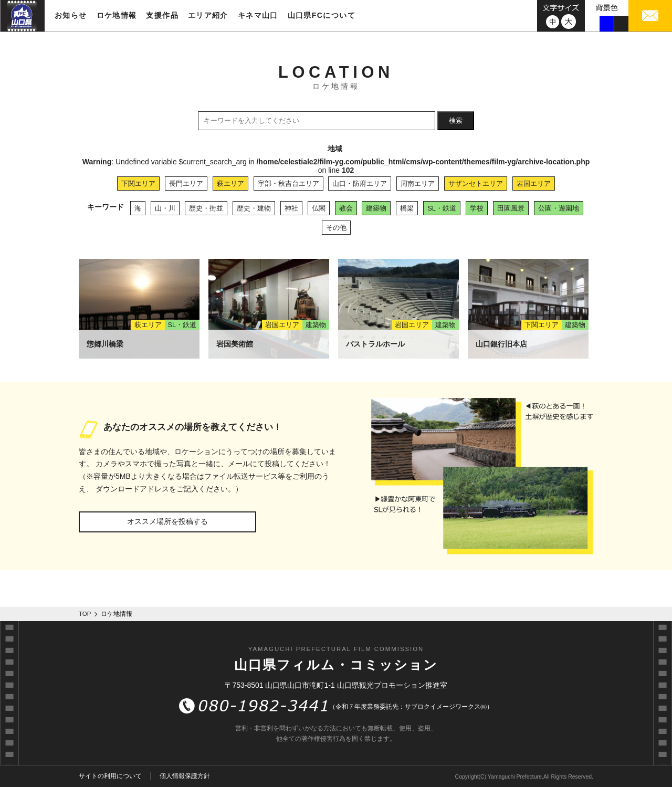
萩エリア (230, 183)
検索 (456, 120)
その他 (336, 228)
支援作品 (162, 15)
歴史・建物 (254, 208)
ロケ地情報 (117, 15)
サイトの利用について (110, 776)
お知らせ (71, 15)
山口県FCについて (322, 15)
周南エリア (418, 183)
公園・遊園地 (559, 208)
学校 (477, 208)
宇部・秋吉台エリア (288, 183)
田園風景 (511, 208)
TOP (85, 614)
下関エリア (138, 183)
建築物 (376, 208)
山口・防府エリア (360, 183)
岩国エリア (534, 183)
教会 (346, 208)
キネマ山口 (258, 15)
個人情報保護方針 (185, 776)
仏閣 (319, 208)
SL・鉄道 (442, 208)
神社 (291, 208)
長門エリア (186, 183)
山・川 (165, 208)
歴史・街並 (206, 208)
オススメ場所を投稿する (167, 521)
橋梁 (407, 208)
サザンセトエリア (476, 183)
